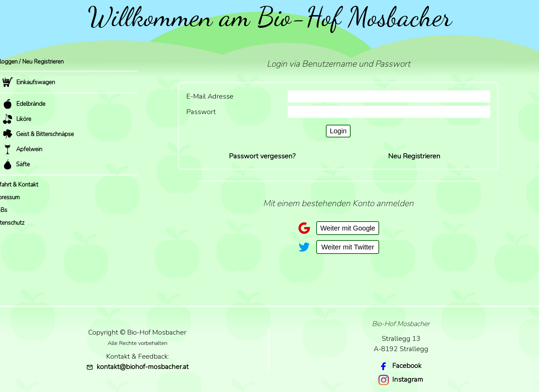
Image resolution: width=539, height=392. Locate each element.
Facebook (407, 366)
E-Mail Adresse (210, 96)
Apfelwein (22, 149)
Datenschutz (19, 223)
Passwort (201, 112)
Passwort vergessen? (262, 156)
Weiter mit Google (348, 228)
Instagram (408, 379)
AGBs (10, 210)
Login (338, 131)
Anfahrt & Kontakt (25, 185)
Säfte (16, 164)
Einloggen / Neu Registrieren (38, 62)
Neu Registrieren (414, 156)
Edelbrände (24, 104)
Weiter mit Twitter (348, 247)
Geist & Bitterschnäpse (38, 134)
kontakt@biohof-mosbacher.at (137, 367)
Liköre (17, 119)
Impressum (16, 197)
